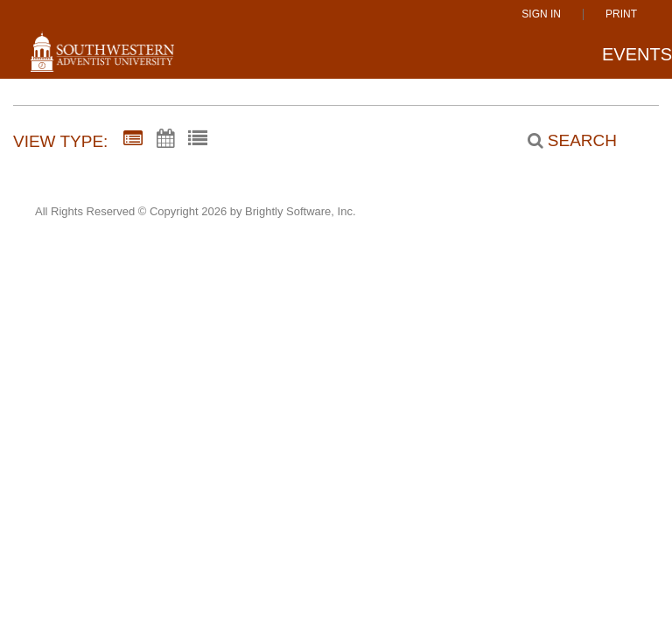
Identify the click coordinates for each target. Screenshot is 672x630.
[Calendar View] (165, 139)
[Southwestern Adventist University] (102, 59)
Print (621, 14)
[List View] (198, 139)
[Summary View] (133, 139)
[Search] (563, 141)
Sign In (541, 14)
